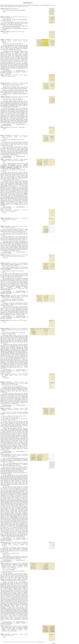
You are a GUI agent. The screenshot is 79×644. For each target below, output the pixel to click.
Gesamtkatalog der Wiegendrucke (8, 642)
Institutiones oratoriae (17, 226)
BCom (5, 559)
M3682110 (11, 462)
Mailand (20, 32)
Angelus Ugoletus (23, 41)
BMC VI (7, 104)
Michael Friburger (9, 256)
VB (22, 46)
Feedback (53, 643)
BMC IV (8, 304)
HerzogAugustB (10, 535)
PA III (4, 378)
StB (27, 148)
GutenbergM (18, 489)
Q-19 (20, 103)
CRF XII (7, 143)
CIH (13, 87)
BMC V (7, 144)
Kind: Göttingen (10, 49)
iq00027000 (23, 240)
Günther (24, 104)
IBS (6, 476)
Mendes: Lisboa (21, 482)
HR (3, 87)
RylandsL (3, 59)
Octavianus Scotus (6, 457)
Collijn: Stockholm (19, 276)
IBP (20, 45)
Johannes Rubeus (22, 330)
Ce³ (15, 45)
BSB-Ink (17, 103)
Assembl (2, 442)
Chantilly (23, 176)
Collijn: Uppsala (15, 481)
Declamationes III (16, 83)
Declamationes (14, 9)
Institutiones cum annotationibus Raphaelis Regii (15, 219)
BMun (16, 90)
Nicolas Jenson (23, 409)
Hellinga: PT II (14, 22)
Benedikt (22, 119)
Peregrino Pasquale (23, 383)
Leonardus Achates (6, 211)
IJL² (16, 575)
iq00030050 (7, 555)
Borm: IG (14, 339)
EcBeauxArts (10, 442)
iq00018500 (20, 24)
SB (26, 59)
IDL (25, 22)
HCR (4, 101)
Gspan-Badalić (9, 102)
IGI (1, 46)
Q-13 (14, 423)
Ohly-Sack (19, 426)
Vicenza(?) (25, 210)
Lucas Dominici (23, 137)
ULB (13, 182)
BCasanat (3, 200)
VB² (12, 275)
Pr (7, 23)
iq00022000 (19, 50)
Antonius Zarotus (6, 228)
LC (13, 533)
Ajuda (25, 506)
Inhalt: (4, 162)
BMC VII (17, 47)
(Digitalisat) (6, 21)
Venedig (20, 127)
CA (7, 22)
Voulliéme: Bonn (22, 178)
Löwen (20, 17)
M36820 (26, 549)
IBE (15, 102)
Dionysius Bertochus (13, 98)
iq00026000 (20, 427)
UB (7, 26)
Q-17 (6, 577)
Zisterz (13, 57)
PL (23, 394)
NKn (14, 119)
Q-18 (17, 175)
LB (1, 67)
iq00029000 (7, 485)
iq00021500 (25, 88)
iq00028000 (5, 343)
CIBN (2, 23)
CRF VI (17, 46)
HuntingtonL (22, 523)
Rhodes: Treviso (12, 101)
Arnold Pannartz (13, 298)
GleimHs (2, 504)
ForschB (13, 56)
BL (1, 27)
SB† (18, 51)
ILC (20, 22)
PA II (4, 33)
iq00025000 (11, 305)
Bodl (2, 198)
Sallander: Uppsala (11, 178)
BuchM (16, 506)
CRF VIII (8, 238)
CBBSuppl (10, 45)
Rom (21, 75)
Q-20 (4, 47)
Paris (23, 255)
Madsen (2, 24)
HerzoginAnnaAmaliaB (5, 289)
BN (5, 246)
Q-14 (5, 337)
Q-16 (22, 479)
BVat (17, 110)
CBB (19, 101)
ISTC (16, 24)
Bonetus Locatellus (21, 455)
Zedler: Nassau (22, 391)
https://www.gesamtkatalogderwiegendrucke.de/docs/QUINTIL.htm (25, 642)
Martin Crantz (19, 256)
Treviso (21, 97)
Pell (6, 46)
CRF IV (2, 477)
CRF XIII (13, 143)
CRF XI (19, 477)
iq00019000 (11, 145)
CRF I (11, 46)
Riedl (25, 105)
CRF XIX (3, 175)
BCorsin (9, 121)
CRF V (13, 576)
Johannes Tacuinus (6, 635)
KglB (15, 26)
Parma (15, 41)
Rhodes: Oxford (8, 50)
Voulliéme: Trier (10, 342)
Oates (20, 105)
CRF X (14, 238)
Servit (7, 113)
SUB (6, 56)
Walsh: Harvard (4, 107)
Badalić (10, 574)
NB (10, 68)
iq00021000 (16, 107)
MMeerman (25, 282)
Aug (24, 504)
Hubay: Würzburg (14, 88)
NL (6, 187)
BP (22, 154)
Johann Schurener (14, 84)
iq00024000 (20, 277)
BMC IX (12, 23)
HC (3, 45)
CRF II (24, 173)
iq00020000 (17, 179)
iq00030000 (23, 580)
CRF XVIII (21, 422)
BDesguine (23, 116)
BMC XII (24, 577)
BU (9, 58)
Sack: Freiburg (9, 24)
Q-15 (23, 389)
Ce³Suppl (23, 388)
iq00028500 (5, 392)
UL (27, 110)
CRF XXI (7, 103)
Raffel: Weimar (10, 277)
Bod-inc (23, 23)
